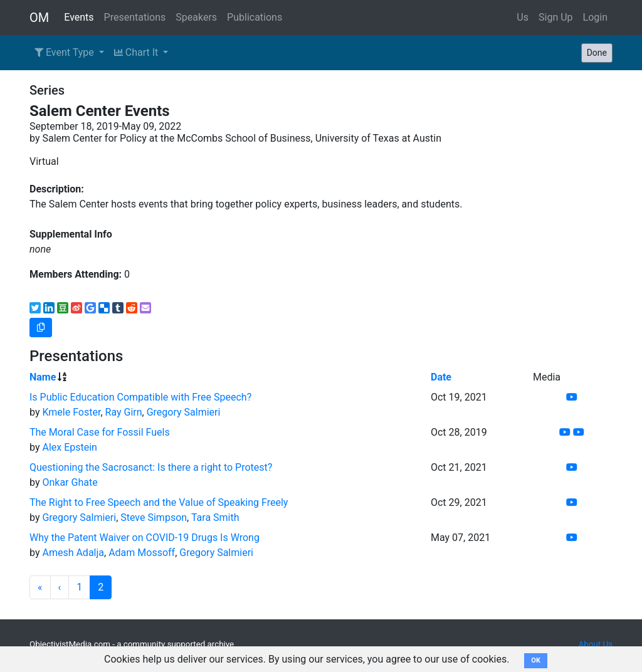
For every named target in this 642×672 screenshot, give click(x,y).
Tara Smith (215, 517)
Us (523, 17)
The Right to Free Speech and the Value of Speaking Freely (159, 502)
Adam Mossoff (142, 553)
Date (441, 377)
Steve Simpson (154, 517)
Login (595, 17)
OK (536, 660)
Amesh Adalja (73, 553)
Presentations (135, 17)
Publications (255, 17)
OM (39, 18)
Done (597, 53)
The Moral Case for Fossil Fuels (100, 432)
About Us (596, 644)
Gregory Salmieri (184, 412)
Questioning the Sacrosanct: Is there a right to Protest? (151, 467)
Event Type (66, 52)
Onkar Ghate (70, 482)
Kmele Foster (71, 412)
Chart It (137, 52)
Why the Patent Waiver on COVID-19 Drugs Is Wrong (145, 538)
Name (43, 377)
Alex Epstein (70, 447)
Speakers (196, 17)
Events (79, 17)
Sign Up (556, 17)
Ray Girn (124, 412)
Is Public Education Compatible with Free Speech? (140, 397)
